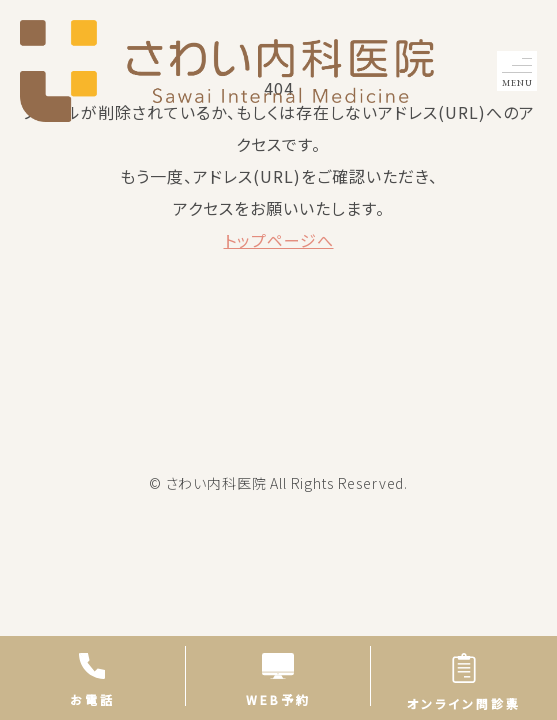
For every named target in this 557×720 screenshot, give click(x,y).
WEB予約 (278, 679)
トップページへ (279, 240)
